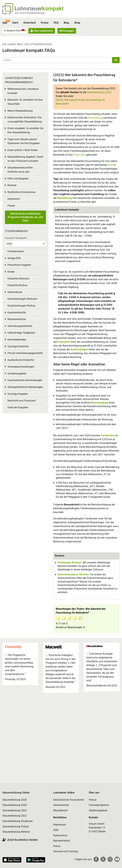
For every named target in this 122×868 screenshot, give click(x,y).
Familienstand (15, 251)
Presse (11, 206)
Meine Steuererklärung (20, 111)
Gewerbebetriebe (17, 340)
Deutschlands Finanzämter (69, 800)
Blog (66, 23)
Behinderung (96, 118)
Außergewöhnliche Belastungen (25, 387)
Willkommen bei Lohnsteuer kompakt (23, 91)
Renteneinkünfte (17, 319)
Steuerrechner (61, 805)
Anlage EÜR (14, 258)
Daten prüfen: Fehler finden (23, 150)
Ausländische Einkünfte (21, 360)
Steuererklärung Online (16, 793)
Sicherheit (30, 23)
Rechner (12, 185)
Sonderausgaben (17, 373)
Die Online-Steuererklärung (30, 13)
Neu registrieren (42, 31)
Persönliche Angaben (19, 265)
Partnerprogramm (99, 805)
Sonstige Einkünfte (18, 346)
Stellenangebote (98, 810)
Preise (45, 23)
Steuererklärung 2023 (15, 810)
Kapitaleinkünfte (17, 313)
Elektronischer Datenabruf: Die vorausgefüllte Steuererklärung (25, 120)
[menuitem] (14, 31)
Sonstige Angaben (18, 394)
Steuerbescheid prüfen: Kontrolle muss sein (20, 170)
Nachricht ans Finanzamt (22, 401)
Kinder (11, 272)
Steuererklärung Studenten (18, 821)
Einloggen (67, 31)
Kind (111, 165)
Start (15, 23)
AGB (56, 830)
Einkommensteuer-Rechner (73, 574)
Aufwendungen (79, 349)
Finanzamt (79, 155)
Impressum (14, 199)
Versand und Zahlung (66, 851)
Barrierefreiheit (62, 841)
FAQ (56, 23)
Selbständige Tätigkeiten (21, 333)
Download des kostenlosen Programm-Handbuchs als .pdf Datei (25, 217)
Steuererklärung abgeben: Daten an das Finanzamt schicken (25, 159)
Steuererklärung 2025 (99, 92)
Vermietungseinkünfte (20, 326)
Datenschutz (60, 835)
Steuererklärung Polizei (16, 827)
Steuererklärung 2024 (15, 805)
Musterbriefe (60, 810)
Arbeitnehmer (15, 292)
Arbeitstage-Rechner (69, 563)
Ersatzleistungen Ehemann (22, 299)
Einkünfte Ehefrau (17, 285)
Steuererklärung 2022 (15, 816)
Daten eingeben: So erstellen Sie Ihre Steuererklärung (25, 130)
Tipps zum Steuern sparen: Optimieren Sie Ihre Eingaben (24, 141)
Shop (77, 23)
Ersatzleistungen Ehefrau (21, 306)
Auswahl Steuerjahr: (16, 238)
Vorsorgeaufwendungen (21, 367)
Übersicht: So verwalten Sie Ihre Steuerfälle (25, 102)
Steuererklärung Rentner (16, 832)
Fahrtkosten (108, 435)
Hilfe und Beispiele (18, 179)
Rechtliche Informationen (22, 192)
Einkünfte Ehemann (18, 279)
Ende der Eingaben (18, 407)
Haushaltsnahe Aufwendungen (25, 380)
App (5, 23)
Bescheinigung (100, 403)
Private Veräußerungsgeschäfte (25, 353)
